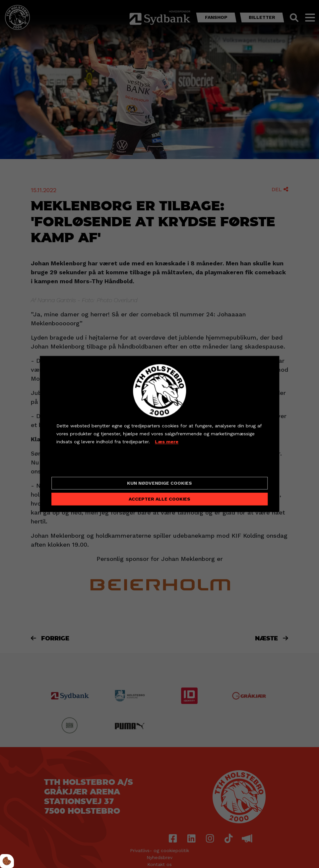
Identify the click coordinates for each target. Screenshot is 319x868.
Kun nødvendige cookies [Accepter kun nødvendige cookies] (159, 483)
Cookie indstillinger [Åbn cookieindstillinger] (80, 466)
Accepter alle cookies (159, 499)
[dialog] (159, 434)
